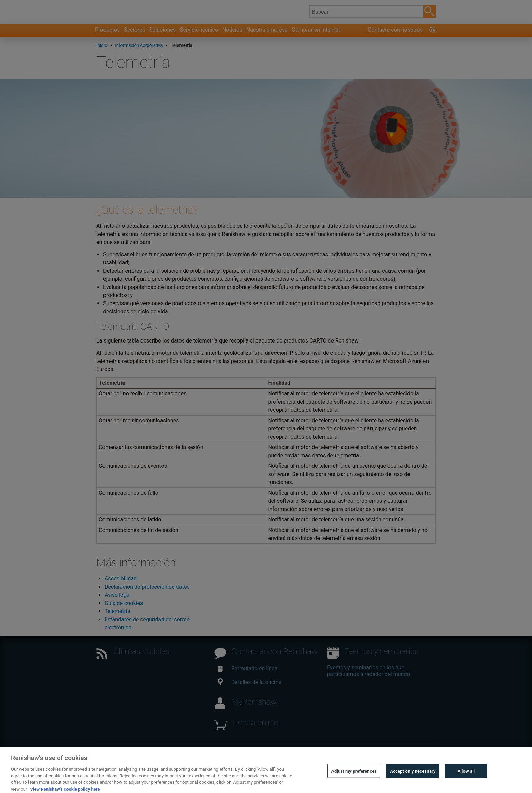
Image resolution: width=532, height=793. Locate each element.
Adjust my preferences (354, 783)
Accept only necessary (413, 783)
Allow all (466, 783)
